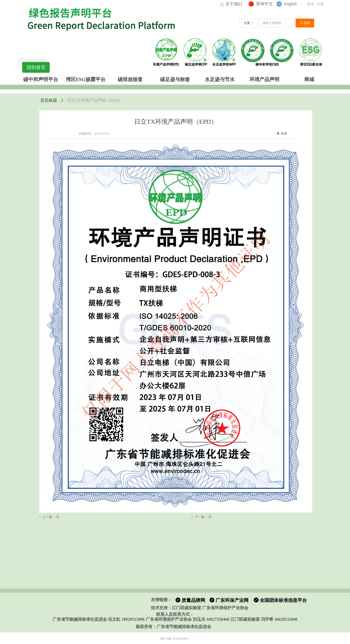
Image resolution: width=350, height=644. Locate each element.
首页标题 (49, 100)
